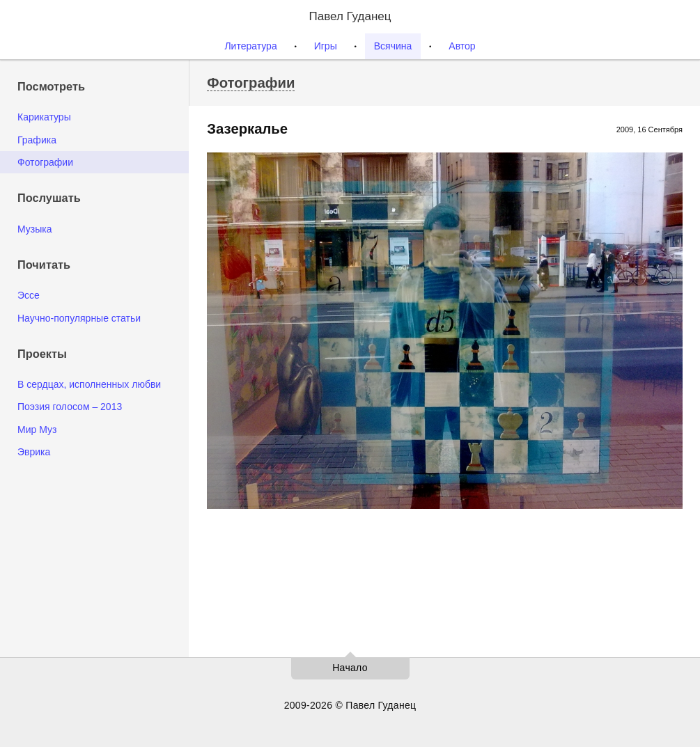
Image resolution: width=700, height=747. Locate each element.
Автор (462, 46)
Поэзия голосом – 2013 (70, 407)
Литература (250, 46)
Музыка (35, 229)
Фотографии (45, 162)
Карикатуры (44, 117)
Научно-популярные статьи (79, 318)
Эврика (34, 452)
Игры (326, 46)
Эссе (29, 295)
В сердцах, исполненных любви (89, 384)
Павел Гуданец (350, 16)
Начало (350, 668)
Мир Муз (37, 430)
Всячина (393, 46)
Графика (37, 140)
